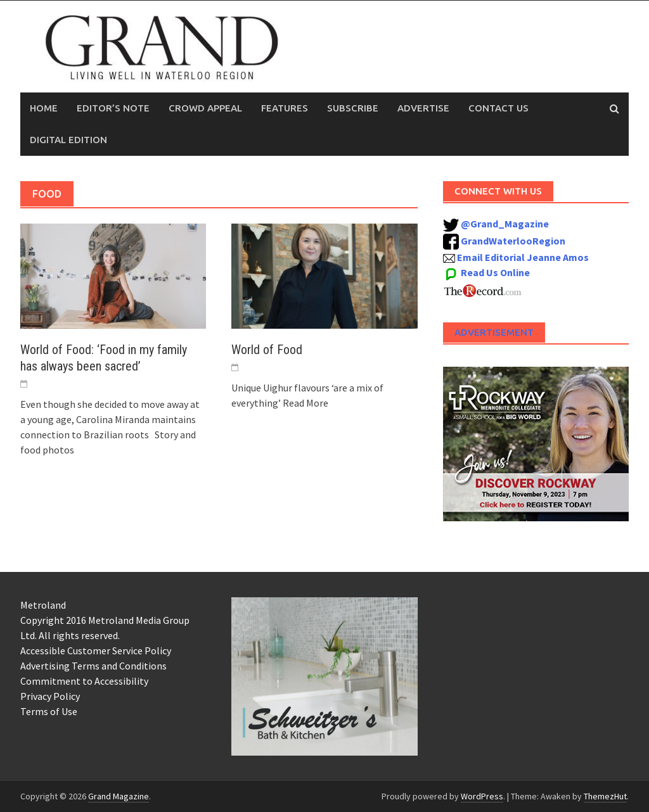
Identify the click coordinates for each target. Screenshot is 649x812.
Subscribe (353, 108)
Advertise (423, 108)
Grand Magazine (119, 796)
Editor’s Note (113, 108)
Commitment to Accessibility (84, 681)
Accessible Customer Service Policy (96, 650)
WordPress (482, 796)
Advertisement (494, 332)
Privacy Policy (50, 696)
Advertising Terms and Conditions (93, 666)
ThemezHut (605, 796)
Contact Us (498, 108)
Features (285, 108)
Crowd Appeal (205, 108)
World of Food (267, 350)
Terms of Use (49, 711)
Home (44, 108)
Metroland (43, 605)
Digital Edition (68, 140)
